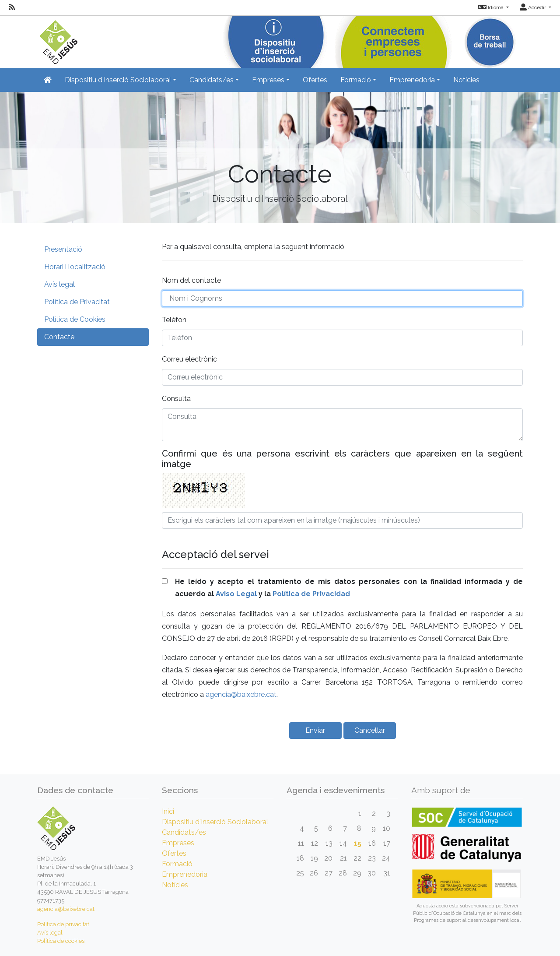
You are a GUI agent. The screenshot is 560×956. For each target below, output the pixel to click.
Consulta (176, 399)
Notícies (466, 80)
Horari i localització (75, 267)
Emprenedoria (185, 874)
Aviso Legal (236, 594)
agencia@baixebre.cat (241, 694)
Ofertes (315, 80)
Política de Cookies (75, 319)
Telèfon (174, 320)
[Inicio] (57, 39)
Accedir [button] (534, 7)
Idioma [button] (491, 7)
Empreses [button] (268, 80)
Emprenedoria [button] (412, 80)
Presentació (63, 249)
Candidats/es (184, 832)
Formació (177, 864)
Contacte (59, 337)
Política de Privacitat (77, 302)
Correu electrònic (189, 359)
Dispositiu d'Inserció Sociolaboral (215, 822)
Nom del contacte (191, 280)
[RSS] (12, 7)
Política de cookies (61, 941)
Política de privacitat (63, 924)
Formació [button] (356, 80)
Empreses (178, 843)
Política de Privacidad (311, 594)
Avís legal (59, 284)
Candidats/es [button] (212, 80)
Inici (168, 811)
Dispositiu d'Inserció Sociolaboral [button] (118, 80)
